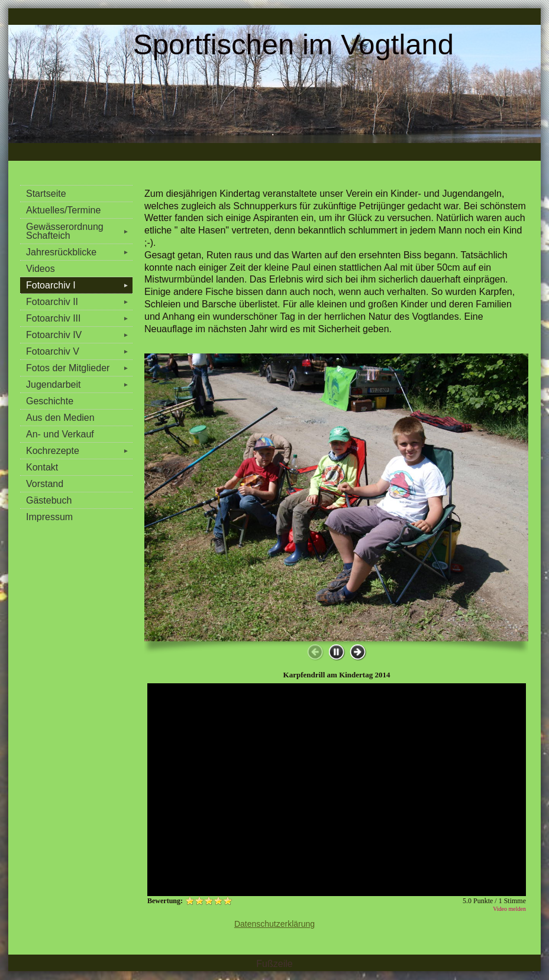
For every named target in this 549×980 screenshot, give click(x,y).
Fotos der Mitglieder (79, 368)
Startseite (46, 194)
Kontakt (42, 467)
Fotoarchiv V (79, 351)
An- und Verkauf (60, 434)
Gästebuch (49, 500)
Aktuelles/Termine (63, 210)
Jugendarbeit (79, 384)
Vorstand (45, 484)
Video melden (509, 909)
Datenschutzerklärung (274, 924)
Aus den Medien (60, 418)
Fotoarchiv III (79, 318)
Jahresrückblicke (79, 252)
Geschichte (50, 401)
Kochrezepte (79, 451)
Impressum (49, 517)
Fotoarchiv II (79, 302)
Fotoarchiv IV (79, 335)
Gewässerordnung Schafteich (79, 231)
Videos (41, 269)
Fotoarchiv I (79, 285)
